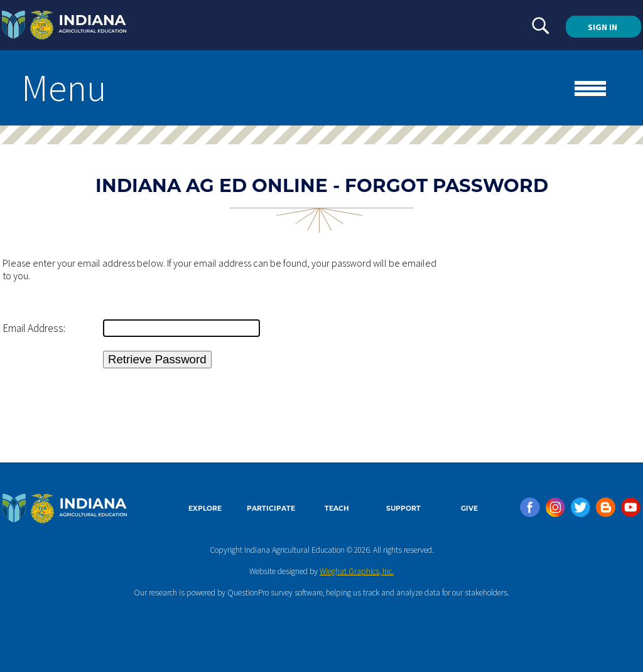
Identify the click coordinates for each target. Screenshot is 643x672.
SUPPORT (403, 509)
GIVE (469, 509)
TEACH (337, 509)
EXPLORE (205, 509)
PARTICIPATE (271, 509)
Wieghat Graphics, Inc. (357, 571)
